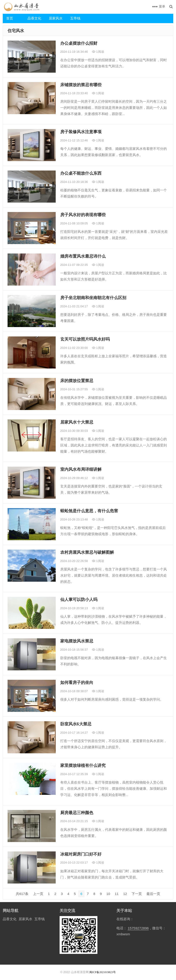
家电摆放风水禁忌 (77, 641)
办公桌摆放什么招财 (79, 43)
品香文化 (34, 18)
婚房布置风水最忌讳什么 (83, 256)
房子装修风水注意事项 (81, 132)
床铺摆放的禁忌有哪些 (81, 85)
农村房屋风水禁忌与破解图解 (87, 552)
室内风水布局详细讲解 (81, 469)
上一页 (38, 894)
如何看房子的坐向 (77, 683)
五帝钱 (75, 18)
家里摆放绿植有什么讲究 (83, 765)
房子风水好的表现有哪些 (83, 215)
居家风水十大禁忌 (77, 422)
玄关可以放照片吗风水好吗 (85, 339)
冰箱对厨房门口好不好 (81, 854)
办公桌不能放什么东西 (81, 173)
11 (117, 894)
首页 (10, 18)
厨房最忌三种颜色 (77, 813)
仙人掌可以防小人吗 (79, 600)
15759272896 (138, 928)
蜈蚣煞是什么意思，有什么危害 (89, 511)
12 (125, 894)
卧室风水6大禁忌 (76, 724)
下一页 (137, 894)
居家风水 (56, 18)
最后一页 (153, 894)
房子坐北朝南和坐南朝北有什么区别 (93, 298)
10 (108, 894)
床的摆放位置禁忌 (77, 381)
